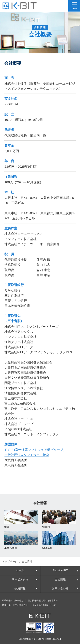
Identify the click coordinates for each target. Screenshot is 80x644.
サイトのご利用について (44, 605)
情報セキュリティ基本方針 (15, 605)
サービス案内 (20, 579)
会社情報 (60, 579)
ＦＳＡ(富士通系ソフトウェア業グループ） (35, 450)
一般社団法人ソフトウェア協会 (27, 455)
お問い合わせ (60, 588)
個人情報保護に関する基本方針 (43, 601)
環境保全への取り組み (13, 601)
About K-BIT (60, 570)
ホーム (20, 570)
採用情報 (20, 588)
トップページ (10, 562)
